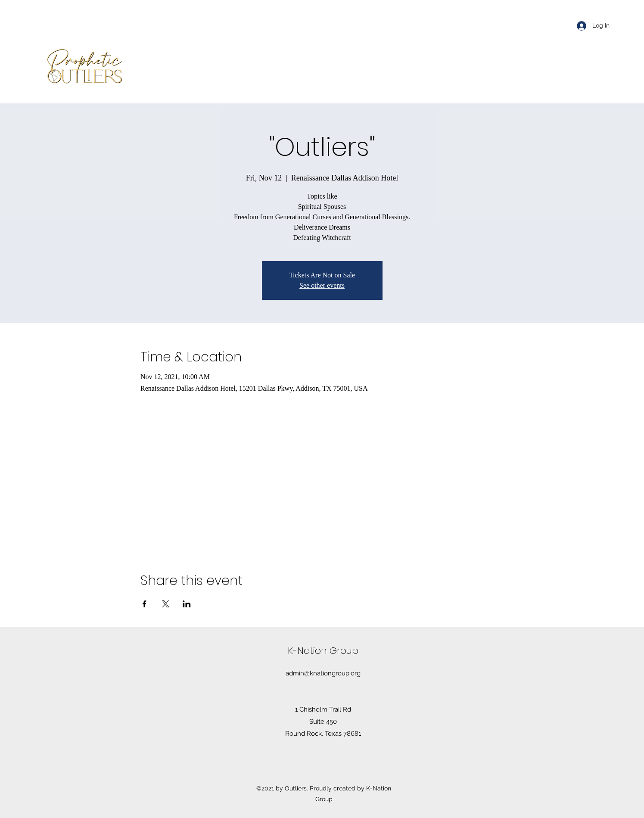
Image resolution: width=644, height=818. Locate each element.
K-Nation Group (323, 651)
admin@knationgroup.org (323, 673)
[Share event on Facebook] (145, 604)
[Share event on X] (166, 604)
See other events (322, 285)
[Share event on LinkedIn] (187, 604)
